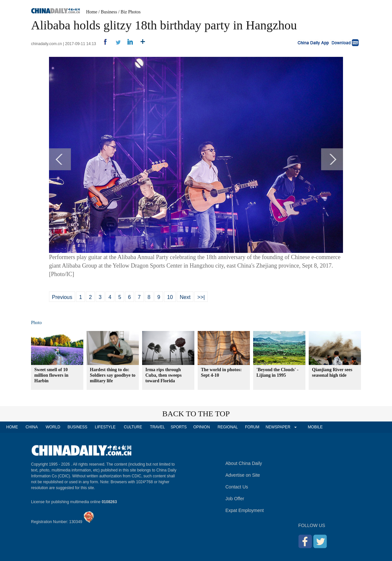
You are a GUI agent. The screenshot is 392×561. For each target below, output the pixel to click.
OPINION (202, 427)
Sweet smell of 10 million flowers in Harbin (51, 375)
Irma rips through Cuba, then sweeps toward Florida (163, 375)
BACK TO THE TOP (196, 414)
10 (170, 297)
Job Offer (235, 499)
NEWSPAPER (278, 427)
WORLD (53, 427)
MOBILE (315, 427)
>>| (201, 297)
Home (92, 12)
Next (185, 297)
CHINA (32, 427)
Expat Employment (245, 510)
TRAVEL (157, 427)
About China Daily (244, 463)
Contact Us (237, 487)
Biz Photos (131, 12)
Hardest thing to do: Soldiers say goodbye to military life (113, 375)
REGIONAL (228, 427)
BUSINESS (78, 427)
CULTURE (133, 427)
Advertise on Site (243, 475)
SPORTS (179, 427)
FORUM (252, 427)
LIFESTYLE (105, 427)
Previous (62, 297)
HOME (12, 427)
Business (109, 12)
